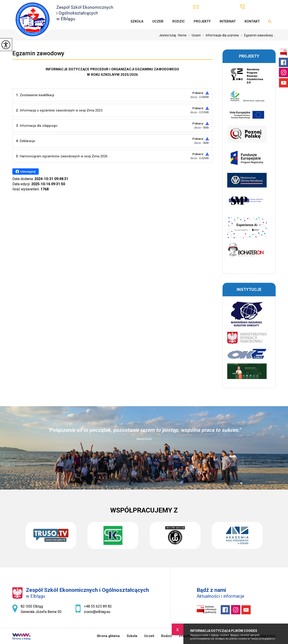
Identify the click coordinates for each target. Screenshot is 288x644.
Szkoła (137, 21)
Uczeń (158, 21)
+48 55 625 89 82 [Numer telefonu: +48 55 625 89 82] (98, 606)
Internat (228, 21)
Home (182, 35)
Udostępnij (26, 172)
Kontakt (252, 21)
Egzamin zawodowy (38, 53)
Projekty (202, 21)
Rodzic (179, 21)
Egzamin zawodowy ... (257, 35)
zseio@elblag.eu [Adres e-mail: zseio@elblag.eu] (97, 612)
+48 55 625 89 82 (258, 7)
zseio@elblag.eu (211, 7)
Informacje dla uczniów (220, 35)
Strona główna (121, 21)
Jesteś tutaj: (169, 35)
